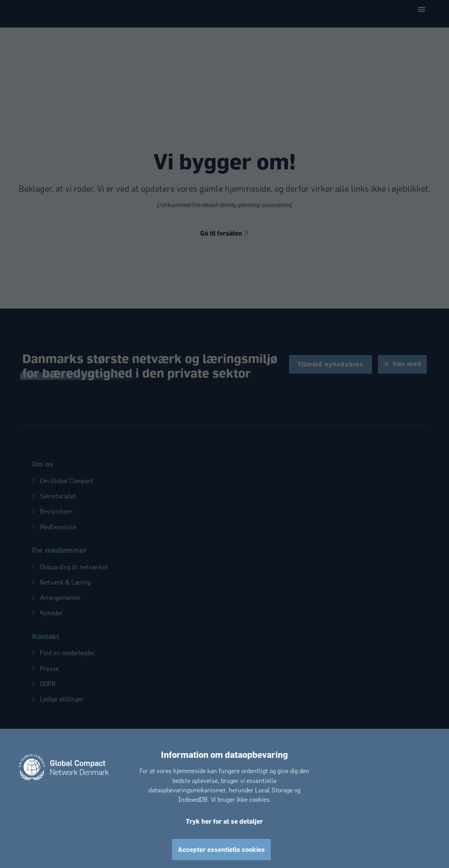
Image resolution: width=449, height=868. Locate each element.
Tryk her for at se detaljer (224, 821)
